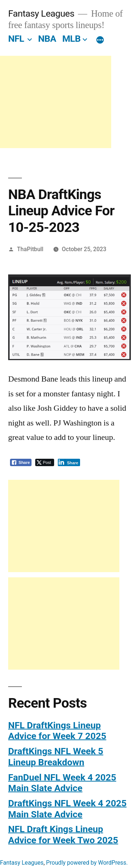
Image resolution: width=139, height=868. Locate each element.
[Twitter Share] (45, 462)
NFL (16, 39)
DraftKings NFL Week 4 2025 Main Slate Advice (67, 809)
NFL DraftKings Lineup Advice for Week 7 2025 (57, 731)
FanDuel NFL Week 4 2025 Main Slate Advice (62, 783)
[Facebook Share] (21, 462)
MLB (71, 39)
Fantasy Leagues (41, 13)
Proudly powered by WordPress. (87, 863)
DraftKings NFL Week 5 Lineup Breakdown (56, 757)
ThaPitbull (30, 249)
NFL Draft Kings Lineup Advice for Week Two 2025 (63, 835)
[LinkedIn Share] (69, 462)
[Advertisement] (56, 102)
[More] (100, 40)
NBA (47, 39)
